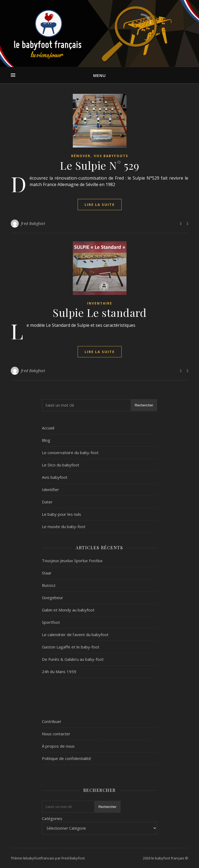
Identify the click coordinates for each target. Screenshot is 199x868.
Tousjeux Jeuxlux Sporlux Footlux (72, 561)
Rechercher (144, 405)
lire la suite (100, 205)
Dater (47, 502)
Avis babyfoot (55, 477)
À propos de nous (58, 746)
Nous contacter (56, 734)
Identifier (50, 489)
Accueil (48, 428)
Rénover (81, 156)
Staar (47, 573)
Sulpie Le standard (99, 312)
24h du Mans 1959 (59, 672)
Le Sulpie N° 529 (99, 165)
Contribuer (52, 721)
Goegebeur (53, 598)
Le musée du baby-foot (64, 526)
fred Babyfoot (33, 223)
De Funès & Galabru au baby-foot (73, 659)
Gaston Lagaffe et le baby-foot (71, 647)
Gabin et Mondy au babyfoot (68, 610)
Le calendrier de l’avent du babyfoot (75, 635)
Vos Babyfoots (111, 156)
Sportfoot (51, 622)
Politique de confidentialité (66, 758)
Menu (99, 75)
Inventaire (100, 303)
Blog (46, 440)
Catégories (52, 818)
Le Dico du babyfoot (61, 465)
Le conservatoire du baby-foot (70, 452)
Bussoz (49, 585)
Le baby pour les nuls (61, 514)
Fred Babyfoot (73, 858)
